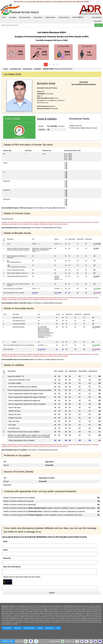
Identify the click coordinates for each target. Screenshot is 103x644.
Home (4, 17)
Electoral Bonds (64, 17)
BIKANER (38, 69)
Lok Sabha (12, 17)
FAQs (58, 628)
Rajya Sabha (38, 17)
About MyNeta (97, 17)
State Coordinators (29, 628)
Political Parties (50, 17)
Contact (40, 628)
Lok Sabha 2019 (15, 69)
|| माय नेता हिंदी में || (78, 17)
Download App (55, 641)
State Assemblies (25, 17)
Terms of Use (49, 628)
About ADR (98, 21)
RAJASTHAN (28, 69)
